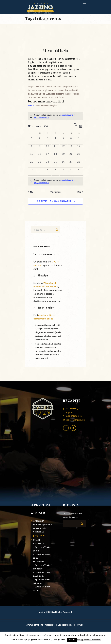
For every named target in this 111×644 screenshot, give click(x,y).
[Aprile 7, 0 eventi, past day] (79, 140)
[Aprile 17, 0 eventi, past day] (48, 156)
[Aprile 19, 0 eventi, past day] (63, 156)
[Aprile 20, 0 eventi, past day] (71, 156)
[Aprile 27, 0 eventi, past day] (71, 164)
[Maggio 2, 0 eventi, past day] (55, 172)
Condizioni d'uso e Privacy (70, 625)
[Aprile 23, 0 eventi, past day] (40, 164)
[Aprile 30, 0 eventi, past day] (40, 172)
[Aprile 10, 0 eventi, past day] (48, 148)
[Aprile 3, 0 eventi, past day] (48, 140)
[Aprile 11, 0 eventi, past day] (55, 148)
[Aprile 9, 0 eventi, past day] (40, 148)
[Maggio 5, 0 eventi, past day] (79, 172)
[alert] (55, 181)
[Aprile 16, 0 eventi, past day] (40, 156)
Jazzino (42, 612)
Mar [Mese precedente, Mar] (31, 192)
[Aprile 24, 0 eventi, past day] (48, 164)
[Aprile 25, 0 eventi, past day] (55, 164)
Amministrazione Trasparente (41, 625)
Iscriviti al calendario (54, 201)
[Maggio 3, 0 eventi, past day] (63, 172)
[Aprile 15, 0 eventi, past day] (32, 156)
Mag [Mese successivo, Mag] (80, 192)
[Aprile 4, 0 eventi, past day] (55, 140)
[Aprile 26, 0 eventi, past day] (63, 164)
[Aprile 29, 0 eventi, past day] (32, 172)
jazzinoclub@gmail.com (76, 420)
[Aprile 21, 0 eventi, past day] (79, 156)
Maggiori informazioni (89, 640)
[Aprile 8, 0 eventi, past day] (32, 148)
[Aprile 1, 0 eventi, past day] (32, 140)
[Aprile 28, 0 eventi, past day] (79, 164)
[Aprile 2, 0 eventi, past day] (40, 140)
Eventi (31, 106)
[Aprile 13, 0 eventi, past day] (71, 148)
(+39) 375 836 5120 (74, 416)
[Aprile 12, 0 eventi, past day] (63, 148)
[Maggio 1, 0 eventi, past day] (48, 172)
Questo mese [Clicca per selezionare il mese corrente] (55, 192)
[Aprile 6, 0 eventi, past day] (71, 140)
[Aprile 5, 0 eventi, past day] (63, 140)
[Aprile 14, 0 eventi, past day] (79, 148)
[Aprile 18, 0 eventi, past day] (55, 156)
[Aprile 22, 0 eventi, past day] (32, 164)
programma (39, 536)
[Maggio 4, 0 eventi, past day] (71, 172)
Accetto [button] (72, 640)
